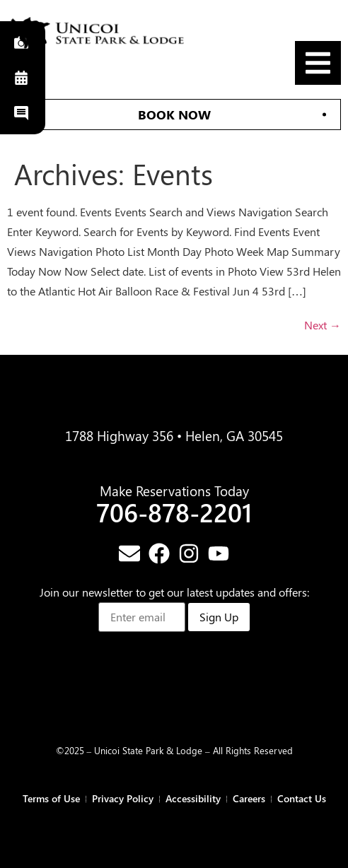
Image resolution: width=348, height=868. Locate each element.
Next (323, 325)
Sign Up (219, 617)
